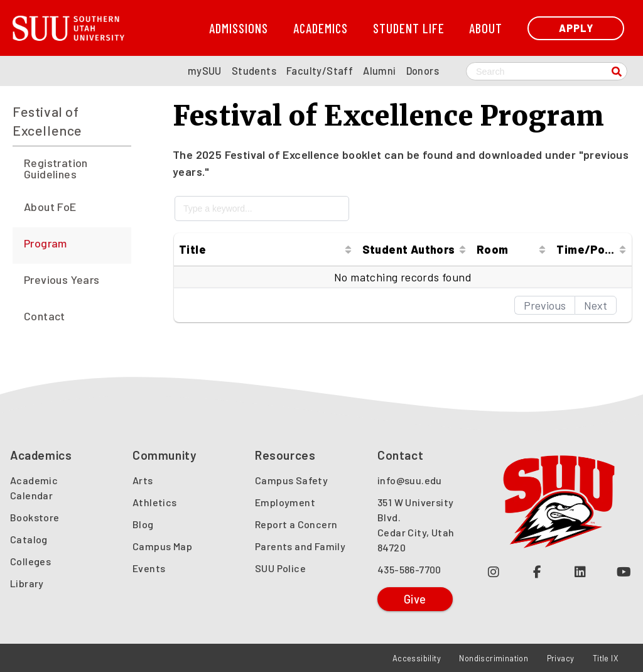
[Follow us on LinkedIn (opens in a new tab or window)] (581, 571)
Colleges (30, 561)
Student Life (409, 28)
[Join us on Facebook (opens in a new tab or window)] (537, 571)
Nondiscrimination (494, 658)
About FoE (50, 207)
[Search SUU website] (547, 71)
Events (149, 568)
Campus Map (162, 546)
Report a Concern (296, 524)
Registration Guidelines (56, 168)
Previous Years (62, 279)
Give (415, 599)
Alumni (379, 71)
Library (27, 583)
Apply (576, 28)
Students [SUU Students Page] (254, 71)
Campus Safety (291, 480)
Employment (285, 502)
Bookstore (35, 517)
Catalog (29, 539)
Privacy (561, 658)
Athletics (155, 502)
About (486, 28)
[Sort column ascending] (348, 249)
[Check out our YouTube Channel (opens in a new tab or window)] (624, 571)
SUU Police (280, 568)
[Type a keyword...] (262, 209)
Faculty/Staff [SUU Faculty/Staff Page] (320, 71)
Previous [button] (545, 305)
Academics (321, 28)
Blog (143, 524)
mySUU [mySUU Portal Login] (205, 71)
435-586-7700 (409, 569)
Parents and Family (300, 546)
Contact (45, 316)
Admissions (239, 28)
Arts (143, 480)
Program (46, 243)
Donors (423, 71)
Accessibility (417, 658)
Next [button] (596, 305)
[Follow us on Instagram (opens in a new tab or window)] (494, 571)
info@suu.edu (410, 480)
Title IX (606, 658)
